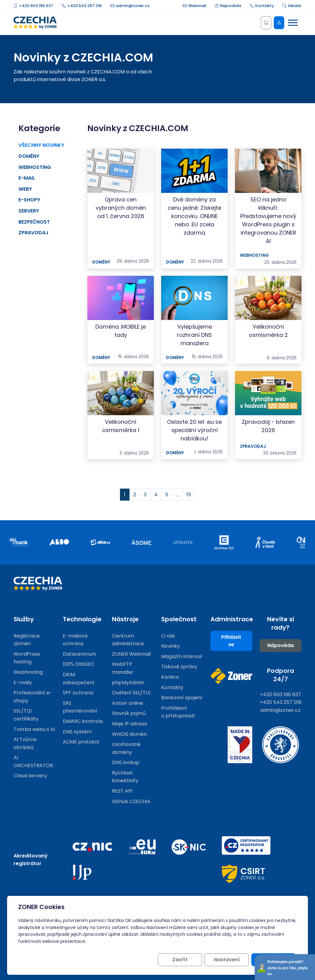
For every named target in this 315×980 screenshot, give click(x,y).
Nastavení (227, 960)
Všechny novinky (41, 145)
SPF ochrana (78, 693)
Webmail (194, 6)
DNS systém (77, 732)
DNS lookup (126, 762)
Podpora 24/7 (281, 675)
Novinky (171, 646)
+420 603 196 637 (33, 6)
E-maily (23, 683)
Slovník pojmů (129, 713)
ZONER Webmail (131, 654)
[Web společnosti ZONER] (231, 676)
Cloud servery (30, 776)
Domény (29, 156)
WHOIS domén (129, 734)
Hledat (292, 6)
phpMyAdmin (128, 683)
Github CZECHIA (131, 801)
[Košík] (266, 23)
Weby (25, 189)
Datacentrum (79, 654)
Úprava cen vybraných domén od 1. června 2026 (121, 208)
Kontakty (262, 6)
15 (189, 495)
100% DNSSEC (79, 664)
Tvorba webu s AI (34, 729)
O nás (168, 636)
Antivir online (128, 703)
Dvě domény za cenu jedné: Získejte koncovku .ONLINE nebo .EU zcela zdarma (194, 216)
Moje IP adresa (130, 724)
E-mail (27, 178)
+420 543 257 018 (82, 6)
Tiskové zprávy (179, 667)
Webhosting (35, 167)
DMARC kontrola (83, 721)
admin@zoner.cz (130, 6)
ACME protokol (81, 742)
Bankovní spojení (182, 698)
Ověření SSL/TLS (131, 693)
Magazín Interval (181, 656)
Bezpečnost (34, 222)
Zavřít (180, 960)
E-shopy (29, 200)
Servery (29, 211)
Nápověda (228, 6)
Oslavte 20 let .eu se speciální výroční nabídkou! (194, 430)
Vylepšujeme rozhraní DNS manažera (194, 335)
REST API (122, 791)
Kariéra (170, 677)
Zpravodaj (34, 233)
